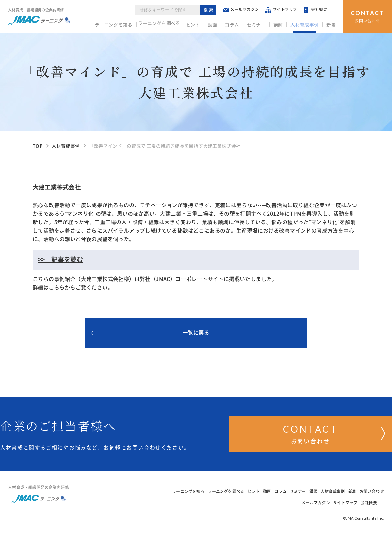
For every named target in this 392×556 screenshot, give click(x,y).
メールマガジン (243, 10)
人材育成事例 (306, 23)
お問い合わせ (368, 16)
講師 (281, 23)
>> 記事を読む (60, 260)
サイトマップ (283, 10)
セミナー (260, 23)
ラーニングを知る (119, 23)
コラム (237, 23)
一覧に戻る (173, 334)
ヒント (201, 23)
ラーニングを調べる (166, 23)
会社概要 (321, 10)
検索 (211, 10)
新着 (332, 23)
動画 (219, 23)
